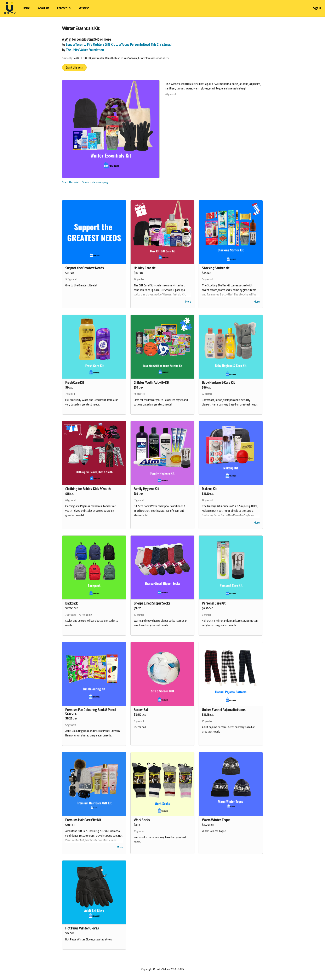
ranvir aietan (98, 58)
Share (86, 182)
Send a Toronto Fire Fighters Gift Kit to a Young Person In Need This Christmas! (119, 45)
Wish (68, 39)
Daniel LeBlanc (112, 58)
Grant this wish (74, 68)
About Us (43, 8)
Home (26, 8)
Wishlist (84, 8)
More (188, 302)
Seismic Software (129, 58)
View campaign (101, 182)
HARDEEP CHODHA (82, 58)
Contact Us (64, 8)
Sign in (317, 8)
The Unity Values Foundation (85, 50)
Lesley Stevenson (147, 58)
